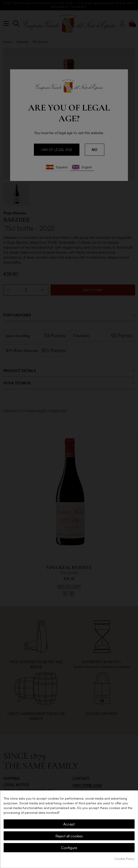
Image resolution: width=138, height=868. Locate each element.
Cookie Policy (124, 859)
